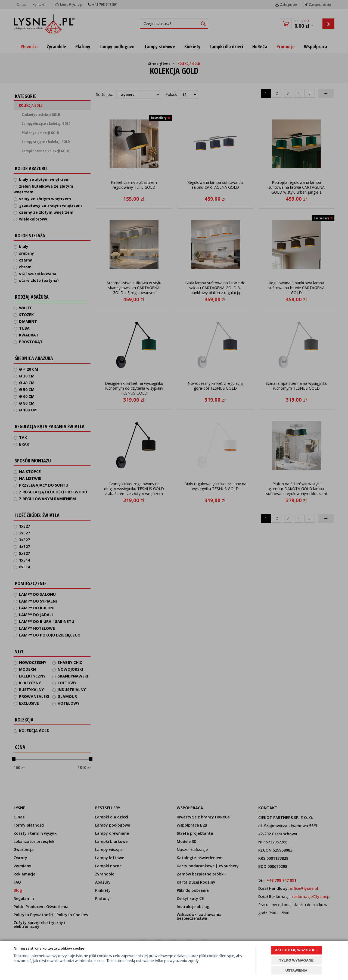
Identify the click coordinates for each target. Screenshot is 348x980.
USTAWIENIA (296, 970)
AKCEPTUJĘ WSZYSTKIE (296, 950)
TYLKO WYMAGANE (296, 960)
